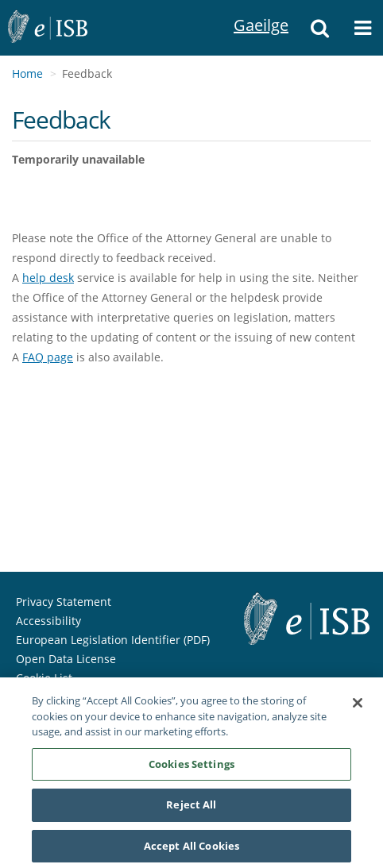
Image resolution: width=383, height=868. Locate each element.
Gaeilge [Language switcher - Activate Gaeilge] (253, 8)
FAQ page (48, 357)
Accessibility (48, 621)
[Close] (358, 706)
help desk (48, 278)
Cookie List (44, 678)
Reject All (191, 808)
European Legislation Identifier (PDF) (113, 640)
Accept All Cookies (191, 849)
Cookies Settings (191, 766)
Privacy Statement (64, 602)
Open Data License (66, 659)
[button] (320, 28)
